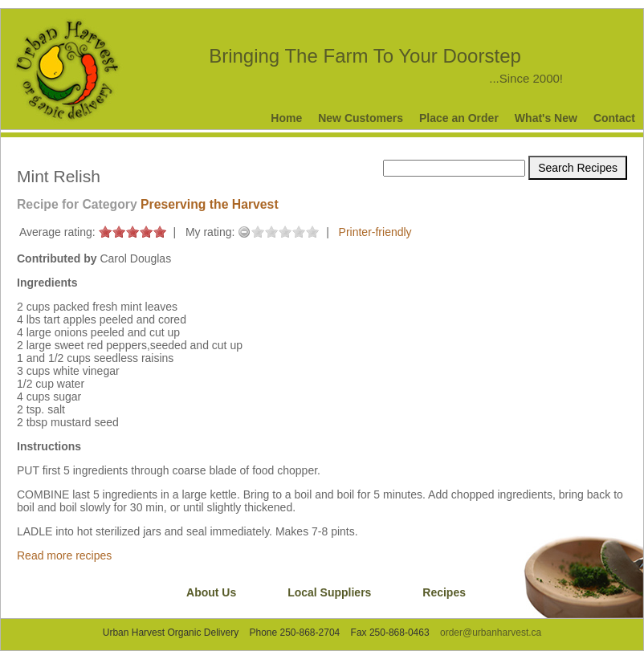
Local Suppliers (329, 592)
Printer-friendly (375, 232)
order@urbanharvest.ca (491, 633)
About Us (211, 592)
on (105, 232)
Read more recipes (64, 555)
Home (286, 118)
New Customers (361, 118)
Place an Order (459, 118)
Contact (614, 118)
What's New (546, 118)
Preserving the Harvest (210, 204)
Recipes (444, 592)
